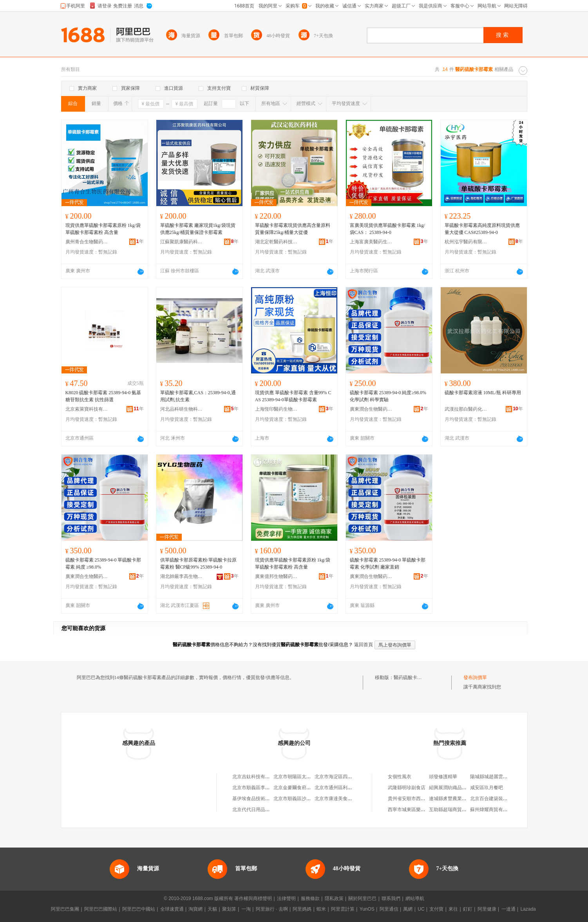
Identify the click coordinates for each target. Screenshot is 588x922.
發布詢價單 (475, 677)
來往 (453, 909)
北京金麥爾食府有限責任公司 (304, 788)
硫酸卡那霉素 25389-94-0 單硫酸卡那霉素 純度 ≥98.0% (103, 563)
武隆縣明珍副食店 (407, 788)
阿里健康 (487, 909)
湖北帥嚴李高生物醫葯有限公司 (182, 576)
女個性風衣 (400, 777)
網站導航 (415, 898)
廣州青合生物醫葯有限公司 (87, 242)
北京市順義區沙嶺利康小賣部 (304, 799)
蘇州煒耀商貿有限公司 (494, 810)
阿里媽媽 (302, 909)
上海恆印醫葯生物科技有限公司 (277, 409)
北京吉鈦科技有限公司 (256, 777)
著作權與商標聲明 (253, 898)
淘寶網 (195, 909)
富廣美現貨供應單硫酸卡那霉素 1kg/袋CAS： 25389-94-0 (387, 229)
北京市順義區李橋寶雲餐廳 (261, 788)
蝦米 (321, 909)
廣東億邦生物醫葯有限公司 (277, 576)
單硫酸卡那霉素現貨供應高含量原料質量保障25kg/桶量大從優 (293, 229)
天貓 (212, 909)
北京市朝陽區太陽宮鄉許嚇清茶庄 (309, 777)
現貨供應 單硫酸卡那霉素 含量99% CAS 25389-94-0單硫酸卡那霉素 (293, 396)
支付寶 (436, 909)
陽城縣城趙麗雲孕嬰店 (494, 777)
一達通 (508, 909)
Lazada (528, 909)
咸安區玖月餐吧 (487, 788)
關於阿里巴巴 (362, 898)
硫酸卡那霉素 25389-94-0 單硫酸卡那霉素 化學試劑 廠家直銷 (388, 563)
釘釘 (468, 909)
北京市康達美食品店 (336, 799)
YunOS (367, 909)
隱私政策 (334, 898)
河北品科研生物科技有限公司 (182, 409)
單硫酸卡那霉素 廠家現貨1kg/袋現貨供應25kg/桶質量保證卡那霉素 (198, 229)
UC (421, 909)
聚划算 (229, 909)
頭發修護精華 (443, 777)
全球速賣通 (172, 909)
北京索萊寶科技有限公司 (87, 409)
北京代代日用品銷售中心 (258, 810)
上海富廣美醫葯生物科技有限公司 (371, 242)
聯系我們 (391, 898)
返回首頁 (364, 645)
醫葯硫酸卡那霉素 (413, 677)
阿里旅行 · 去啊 (272, 909)
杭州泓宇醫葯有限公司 (466, 242)
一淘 (246, 909)
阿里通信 (389, 909)
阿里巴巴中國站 (139, 909)
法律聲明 (286, 898)
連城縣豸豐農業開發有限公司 (460, 799)
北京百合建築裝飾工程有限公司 (503, 799)
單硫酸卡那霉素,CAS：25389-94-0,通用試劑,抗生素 (198, 396)
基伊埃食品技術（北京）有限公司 (268, 799)
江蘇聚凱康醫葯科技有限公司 (182, 242)
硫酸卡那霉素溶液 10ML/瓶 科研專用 (483, 393)
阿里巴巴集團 (65, 909)
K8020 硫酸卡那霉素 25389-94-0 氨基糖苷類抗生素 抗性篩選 (103, 396)
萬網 (408, 909)
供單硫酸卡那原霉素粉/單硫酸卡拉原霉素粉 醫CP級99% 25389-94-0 (198, 563)
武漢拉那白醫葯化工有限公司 (466, 409)
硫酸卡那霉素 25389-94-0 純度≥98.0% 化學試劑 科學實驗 (388, 396)
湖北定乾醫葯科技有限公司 (277, 242)
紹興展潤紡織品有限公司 (455, 788)
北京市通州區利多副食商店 (343, 788)
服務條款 (310, 898)
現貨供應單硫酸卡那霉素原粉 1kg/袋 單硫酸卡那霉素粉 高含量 (103, 229)
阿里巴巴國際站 (101, 909)
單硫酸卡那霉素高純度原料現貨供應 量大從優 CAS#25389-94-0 (482, 229)
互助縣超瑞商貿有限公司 (455, 810)
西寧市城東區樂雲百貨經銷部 (418, 810)
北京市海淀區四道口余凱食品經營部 (352, 777)
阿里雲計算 (343, 909)
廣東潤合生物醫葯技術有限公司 (371, 409)
